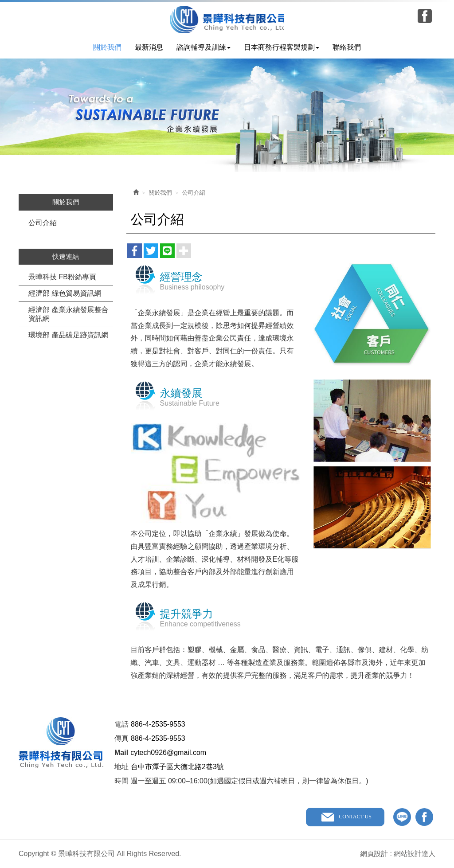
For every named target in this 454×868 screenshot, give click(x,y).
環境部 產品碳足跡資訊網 (68, 335)
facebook (424, 817)
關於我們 (160, 193)
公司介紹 (43, 223)
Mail (121, 753)
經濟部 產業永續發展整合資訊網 (68, 315)
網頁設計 (373, 854)
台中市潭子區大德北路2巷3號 (177, 767)
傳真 (121, 739)
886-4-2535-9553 (158, 725)
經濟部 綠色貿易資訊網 (65, 294)
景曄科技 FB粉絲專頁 (62, 277)
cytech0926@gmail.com (168, 753)
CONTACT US (355, 817)
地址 (121, 767)
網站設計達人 (414, 854)
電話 (121, 725)
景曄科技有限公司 (227, 19)
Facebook (425, 16)
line (402, 817)
